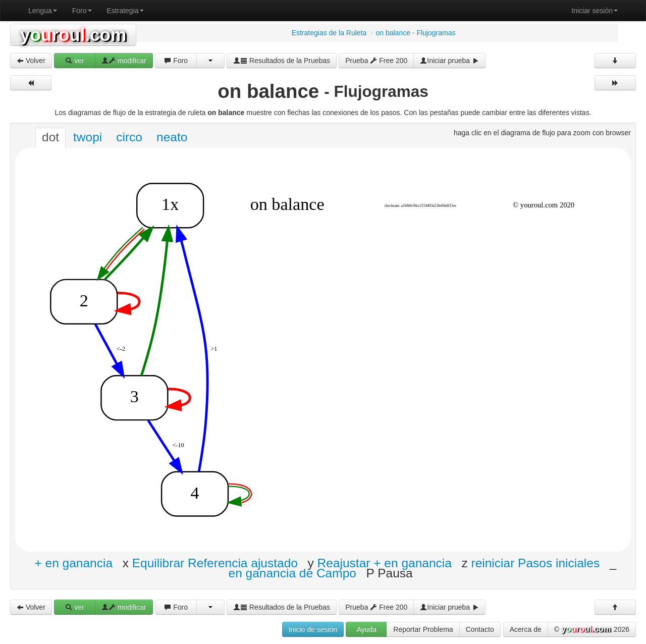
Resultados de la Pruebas (282, 61)
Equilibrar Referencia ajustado (215, 563)
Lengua (43, 11)
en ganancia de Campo (292, 573)
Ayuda (367, 629)
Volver (31, 61)
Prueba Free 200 (376, 61)
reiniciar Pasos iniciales (536, 563)
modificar (124, 61)
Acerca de (526, 629)
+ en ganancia (73, 563)
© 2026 (592, 630)
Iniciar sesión (595, 11)
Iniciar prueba (449, 61)
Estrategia (125, 11)
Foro (82, 11)
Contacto (480, 629)
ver (74, 61)
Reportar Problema (423, 629)
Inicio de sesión (313, 629)
